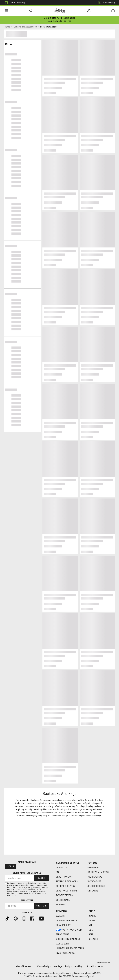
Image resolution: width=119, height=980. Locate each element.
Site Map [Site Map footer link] (60, 905)
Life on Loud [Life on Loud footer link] (93, 868)
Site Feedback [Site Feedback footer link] (63, 900)
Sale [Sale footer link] (91, 935)
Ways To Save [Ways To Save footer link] (94, 881)
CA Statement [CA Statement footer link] (63, 944)
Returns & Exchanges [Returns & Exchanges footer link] (67, 881)
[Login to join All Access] (60, 19)
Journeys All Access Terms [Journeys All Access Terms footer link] (70, 948)
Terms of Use (30, 889)
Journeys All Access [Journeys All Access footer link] (98, 872)
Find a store (27, 900)
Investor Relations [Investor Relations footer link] (66, 953)
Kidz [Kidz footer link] (91, 930)
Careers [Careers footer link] (60, 916)
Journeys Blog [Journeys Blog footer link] (95, 877)
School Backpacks (95, 966)
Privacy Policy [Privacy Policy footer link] (63, 925)
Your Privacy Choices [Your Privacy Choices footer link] (69, 930)
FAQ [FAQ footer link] (58, 872)
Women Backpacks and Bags (50, 966)
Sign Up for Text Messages (27, 873)
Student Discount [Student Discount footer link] (96, 886)
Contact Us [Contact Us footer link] (62, 868)
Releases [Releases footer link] (93, 939)
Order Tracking (14, 3)
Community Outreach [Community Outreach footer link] (67, 921)
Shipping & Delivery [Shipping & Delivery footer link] (66, 886)
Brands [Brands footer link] (92, 916)
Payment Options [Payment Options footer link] (64, 895)
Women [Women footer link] (92, 921)
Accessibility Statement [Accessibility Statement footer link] (68, 939)
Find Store (41, 906)
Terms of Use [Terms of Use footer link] (63, 935)
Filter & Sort (22, 44)
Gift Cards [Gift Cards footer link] (93, 891)
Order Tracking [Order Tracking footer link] (64, 877)
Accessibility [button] (106, 3)
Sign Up (11, 867)
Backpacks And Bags (74, 966)
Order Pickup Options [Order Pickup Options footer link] (67, 891)
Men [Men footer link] (91, 925)
